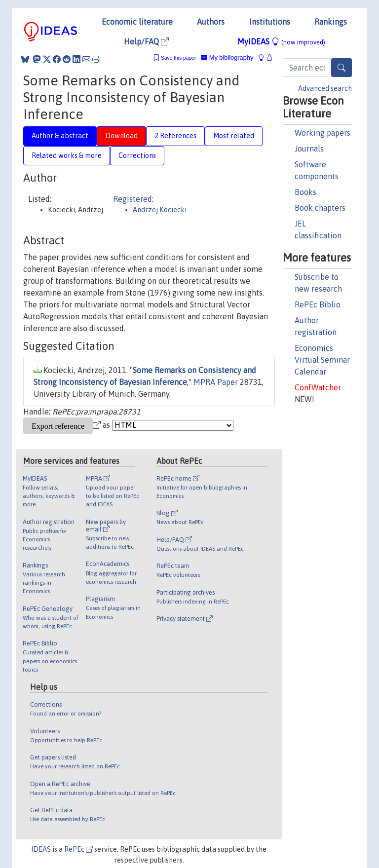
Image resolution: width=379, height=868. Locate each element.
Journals (309, 149)
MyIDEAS (281, 41)
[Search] (341, 68)
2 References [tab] (175, 136)
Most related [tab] (234, 136)
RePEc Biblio (318, 304)
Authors (211, 22)
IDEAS (41, 849)
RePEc (78, 849)
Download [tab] (121, 136)
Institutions (270, 22)
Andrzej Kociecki (160, 210)
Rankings (331, 22)
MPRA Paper (216, 382)
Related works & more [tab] (67, 155)
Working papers (322, 133)
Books (305, 192)
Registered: (133, 199)
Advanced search (325, 88)
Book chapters (320, 208)
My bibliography (227, 57)
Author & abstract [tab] (60, 136)
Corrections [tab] (137, 155)
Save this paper (178, 58)
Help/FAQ (146, 41)
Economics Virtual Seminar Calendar (322, 360)
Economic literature (137, 22)
